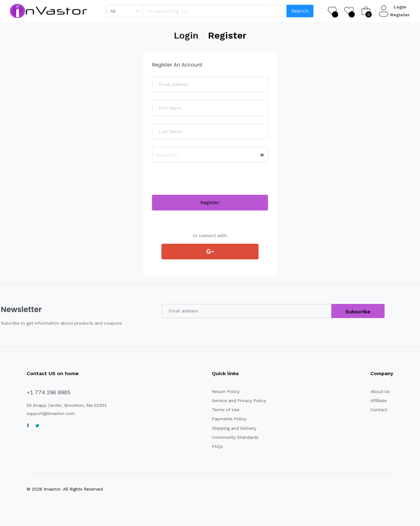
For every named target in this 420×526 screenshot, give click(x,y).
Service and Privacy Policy (239, 401)
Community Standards (236, 437)
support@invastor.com (51, 413)
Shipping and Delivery (235, 428)
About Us (380, 391)
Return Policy (226, 391)
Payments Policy (229, 419)
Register (401, 15)
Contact (379, 410)
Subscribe (358, 312)
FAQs (217, 446)
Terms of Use (226, 410)
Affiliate (379, 401)
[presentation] (200, 183)
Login (401, 7)
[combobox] (125, 11)
